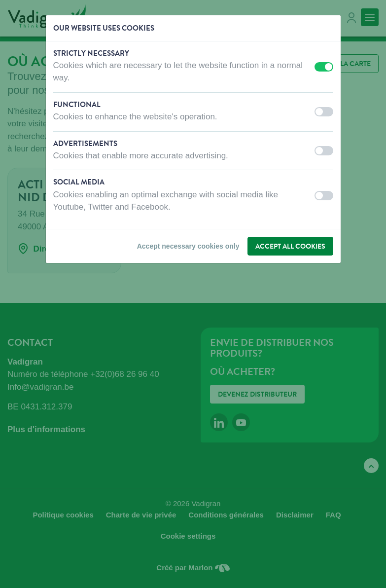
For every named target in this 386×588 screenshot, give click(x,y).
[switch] (324, 67)
